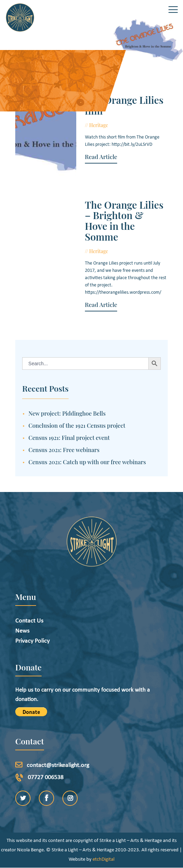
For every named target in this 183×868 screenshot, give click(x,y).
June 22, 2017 (127, 251)
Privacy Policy (32, 641)
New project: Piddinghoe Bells (67, 413)
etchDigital (103, 859)
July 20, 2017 (126, 125)
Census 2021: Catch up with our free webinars (87, 462)
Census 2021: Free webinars (64, 450)
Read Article (101, 157)
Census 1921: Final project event (69, 437)
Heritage (99, 125)
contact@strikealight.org (58, 765)
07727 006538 (46, 778)
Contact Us (29, 621)
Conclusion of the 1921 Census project (77, 425)
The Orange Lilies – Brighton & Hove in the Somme (124, 221)
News (22, 631)
